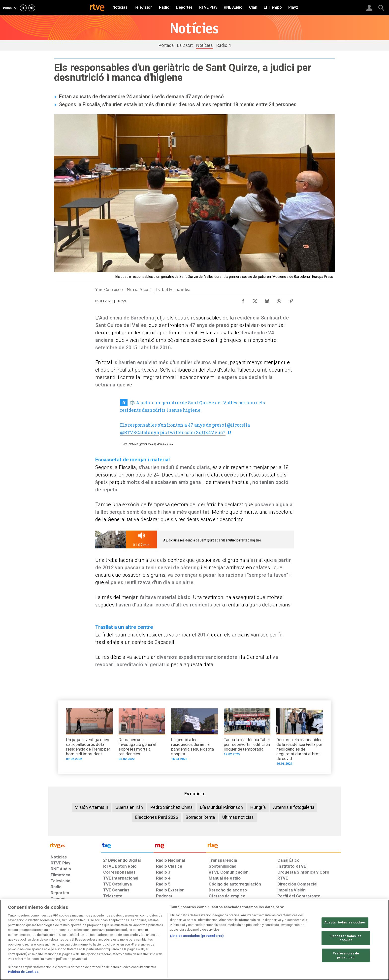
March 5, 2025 (165, 444)
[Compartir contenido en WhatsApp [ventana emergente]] (279, 300)
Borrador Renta (200, 817)
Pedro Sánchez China (171, 807)
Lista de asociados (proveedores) (197, 936)
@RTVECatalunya (140, 432)
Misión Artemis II (91, 807)
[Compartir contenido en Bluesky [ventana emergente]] (267, 300)
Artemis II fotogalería (294, 807)
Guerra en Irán (129, 807)
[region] (194, 940)
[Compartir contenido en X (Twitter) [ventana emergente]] (255, 300)
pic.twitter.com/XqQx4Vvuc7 (193, 432)
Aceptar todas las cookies (345, 923)
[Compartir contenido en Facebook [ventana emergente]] (243, 300)
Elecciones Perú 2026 (157, 817)
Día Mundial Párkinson (221, 807)
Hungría (258, 807)
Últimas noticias (238, 817)
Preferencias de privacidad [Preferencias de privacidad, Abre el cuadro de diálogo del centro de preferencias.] (346, 956)
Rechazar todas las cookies (346, 938)
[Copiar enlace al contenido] (291, 300)
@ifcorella (238, 425)
